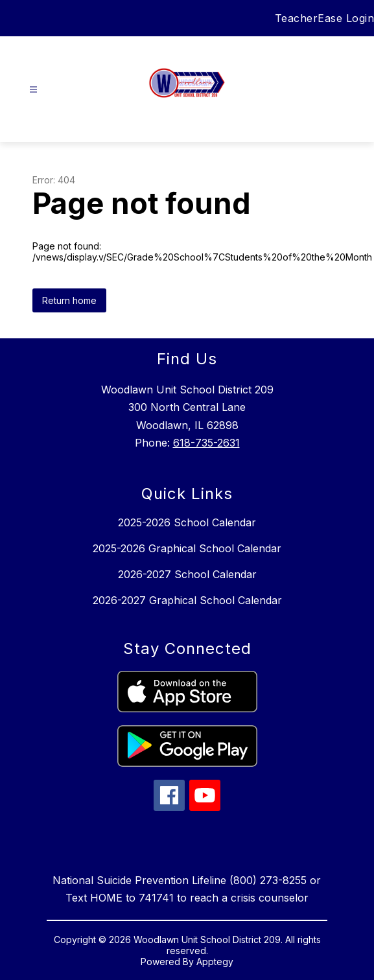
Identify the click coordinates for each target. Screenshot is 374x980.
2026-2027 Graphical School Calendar (187, 600)
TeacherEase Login (325, 18)
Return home (69, 300)
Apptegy (215, 962)
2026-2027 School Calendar (187, 574)
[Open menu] (33, 90)
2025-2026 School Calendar (187, 522)
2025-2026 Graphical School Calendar (187, 548)
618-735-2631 (206, 443)
